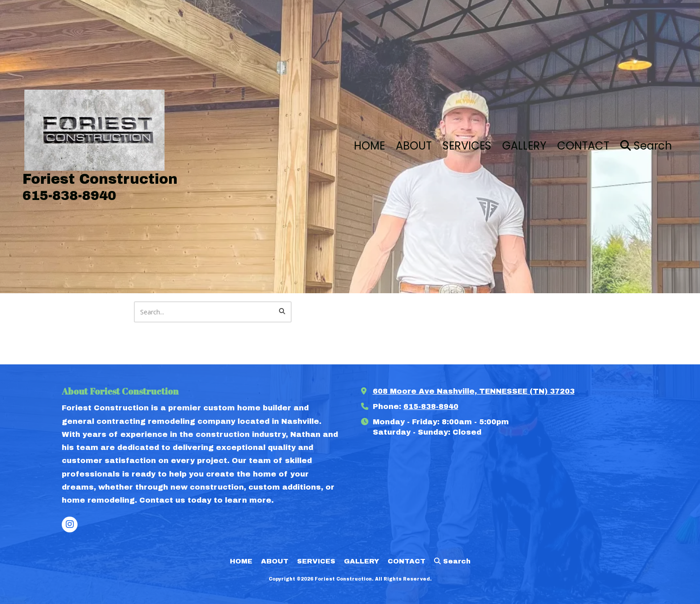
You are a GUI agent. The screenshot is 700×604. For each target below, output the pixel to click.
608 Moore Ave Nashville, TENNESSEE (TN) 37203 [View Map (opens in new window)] (474, 391)
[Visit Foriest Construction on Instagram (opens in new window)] (70, 525)
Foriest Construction (100, 179)
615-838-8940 (431, 406)
